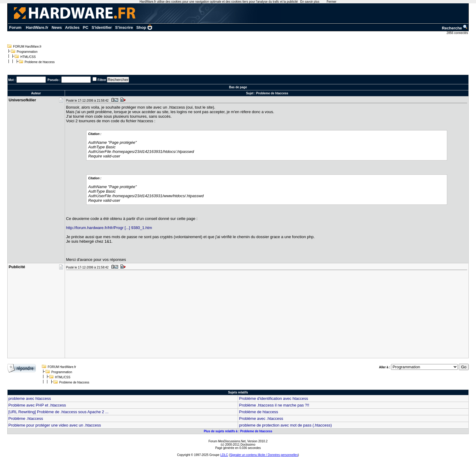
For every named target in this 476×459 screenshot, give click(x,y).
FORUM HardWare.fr (27, 47)
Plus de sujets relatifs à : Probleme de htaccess (238, 431)
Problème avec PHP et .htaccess (37, 405)
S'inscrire (124, 27)
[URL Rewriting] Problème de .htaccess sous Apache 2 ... (59, 412)
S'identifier (102, 27)
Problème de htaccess (258, 412)
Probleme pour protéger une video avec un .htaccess (55, 425)
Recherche (455, 28)
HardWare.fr (37, 27)
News (57, 27)
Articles (72, 27)
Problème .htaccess (26, 418)
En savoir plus (310, 2)
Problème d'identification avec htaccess (273, 398)
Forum (15, 27)
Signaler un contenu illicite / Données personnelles (264, 455)
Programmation (27, 52)
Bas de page (238, 87)
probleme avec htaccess (30, 398)
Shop (144, 27)
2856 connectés (458, 33)
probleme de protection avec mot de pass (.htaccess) (285, 425)
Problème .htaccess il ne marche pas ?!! (274, 405)
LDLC (224, 455)
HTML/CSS (28, 57)
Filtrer (102, 80)
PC (86, 27)
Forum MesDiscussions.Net (227, 441)
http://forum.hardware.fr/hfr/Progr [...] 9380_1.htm (109, 228)
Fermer (331, 2)
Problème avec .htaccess (261, 418)
